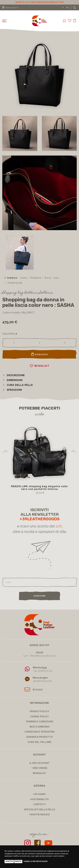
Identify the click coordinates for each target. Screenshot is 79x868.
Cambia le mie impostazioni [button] (35, 861)
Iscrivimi (40, 596)
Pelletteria (36, 278)
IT (63, 7)
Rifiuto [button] (18, 861)
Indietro (11, 278)
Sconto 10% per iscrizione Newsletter (39, 2)
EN (67, 7)
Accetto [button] (9, 861)
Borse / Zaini (52, 278)
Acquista (40, 354)
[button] (14, 375)
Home (24, 278)
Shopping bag (15, 283)
